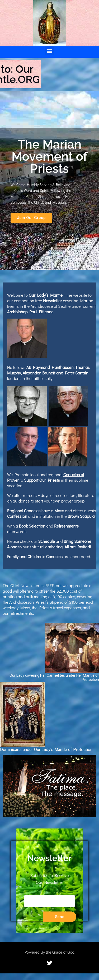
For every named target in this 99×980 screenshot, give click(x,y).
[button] (49, 51)
